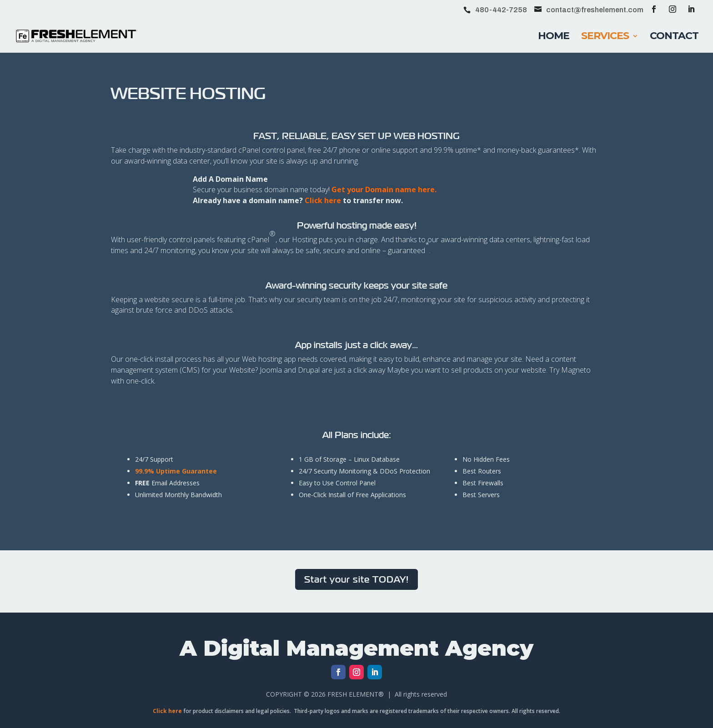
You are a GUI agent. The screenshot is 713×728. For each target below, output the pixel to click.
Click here (323, 200)
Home (554, 37)
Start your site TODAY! (356, 579)
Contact (674, 37)
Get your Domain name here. (384, 189)
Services (605, 37)
